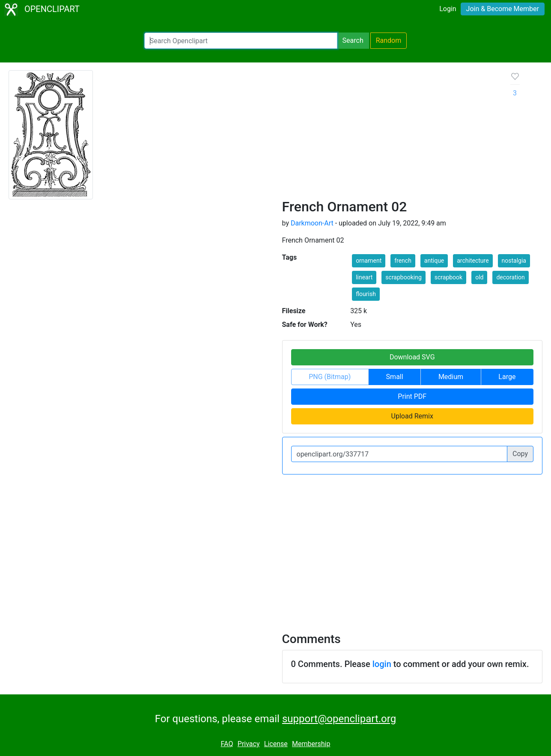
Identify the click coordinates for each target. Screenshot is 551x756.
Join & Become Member (503, 9)
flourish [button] (366, 294)
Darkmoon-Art (312, 223)
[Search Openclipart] (241, 41)
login (382, 664)
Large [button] (507, 377)
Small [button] (395, 377)
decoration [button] (510, 277)
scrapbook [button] (448, 277)
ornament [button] (369, 261)
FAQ (227, 744)
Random (389, 40)
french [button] (403, 261)
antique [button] (434, 261)
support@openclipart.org (339, 719)
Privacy (249, 744)
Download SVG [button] (412, 357)
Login (448, 9)
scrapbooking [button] (403, 277)
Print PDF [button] (412, 396)
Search (353, 40)
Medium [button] (451, 377)
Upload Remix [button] (412, 416)
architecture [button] (473, 261)
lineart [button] (364, 277)
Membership (311, 744)
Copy (520, 454)
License (276, 744)
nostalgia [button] (514, 261)
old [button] (479, 277)
